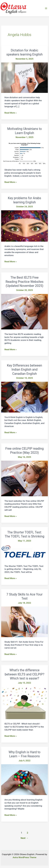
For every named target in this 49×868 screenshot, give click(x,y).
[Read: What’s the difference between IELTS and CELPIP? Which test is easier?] (24, 703)
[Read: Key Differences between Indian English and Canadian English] (24, 397)
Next (24, 838)
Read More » (11, 113)
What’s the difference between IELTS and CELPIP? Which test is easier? (24, 674)
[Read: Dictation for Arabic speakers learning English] (24, 77)
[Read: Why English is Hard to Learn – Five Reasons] (24, 779)
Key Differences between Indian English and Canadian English (24, 370)
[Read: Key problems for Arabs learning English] (24, 226)
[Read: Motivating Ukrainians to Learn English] (24, 153)
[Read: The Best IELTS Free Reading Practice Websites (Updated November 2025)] (24, 311)
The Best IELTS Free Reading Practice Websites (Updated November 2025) (24, 282)
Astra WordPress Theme (24, 857)
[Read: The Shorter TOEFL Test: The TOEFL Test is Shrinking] (24, 553)
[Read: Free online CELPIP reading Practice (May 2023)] (24, 478)
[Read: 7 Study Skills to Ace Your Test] (24, 622)
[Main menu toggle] (46, 8)
